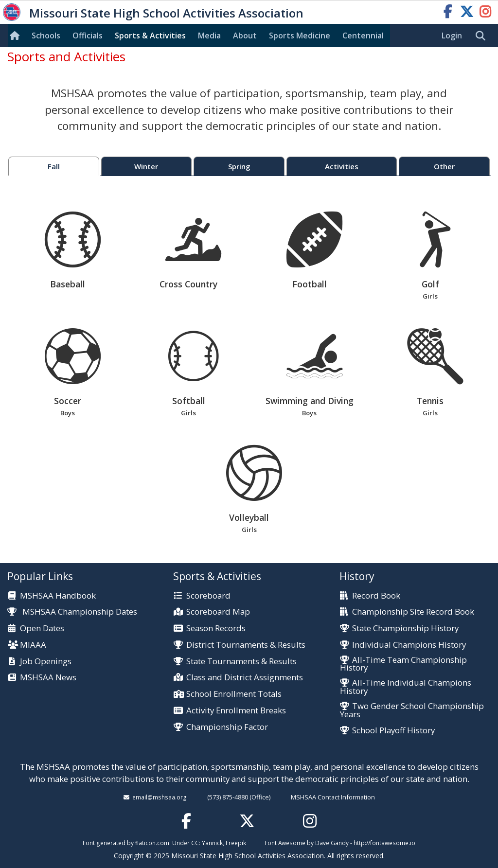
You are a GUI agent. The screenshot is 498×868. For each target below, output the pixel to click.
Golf (430, 257)
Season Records (216, 629)
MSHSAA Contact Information (333, 797)
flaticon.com (152, 843)
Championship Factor (227, 727)
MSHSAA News (48, 678)
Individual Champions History (409, 645)
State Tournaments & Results (241, 662)
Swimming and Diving (310, 373)
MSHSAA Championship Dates (72, 611)
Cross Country (193, 251)
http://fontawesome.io (384, 843)
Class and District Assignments (245, 678)
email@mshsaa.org (160, 797)
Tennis (430, 373)
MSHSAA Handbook (58, 596)
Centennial (363, 35)
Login (452, 35)
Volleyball (249, 490)
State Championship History (405, 629)
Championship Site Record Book (413, 612)
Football (314, 251)
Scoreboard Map (218, 612)
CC (195, 843)
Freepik (236, 843)
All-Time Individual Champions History (406, 687)
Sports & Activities (150, 35)
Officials (88, 35)
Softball (188, 373)
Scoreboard (208, 596)
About (245, 35)
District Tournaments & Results (246, 645)
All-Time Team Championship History (403, 664)
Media (209, 35)
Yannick (212, 843)
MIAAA (33, 645)
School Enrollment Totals (234, 694)
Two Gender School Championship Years (412, 710)
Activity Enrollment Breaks (236, 711)
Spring (239, 166)
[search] (483, 36)
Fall (54, 166)
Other (444, 166)
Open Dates (42, 629)
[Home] (17, 35)
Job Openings (46, 662)
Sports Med (300, 35)
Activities (342, 166)
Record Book (376, 596)
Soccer (68, 373)
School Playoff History (393, 731)
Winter (146, 166)
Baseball (73, 251)
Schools (46, 35)
